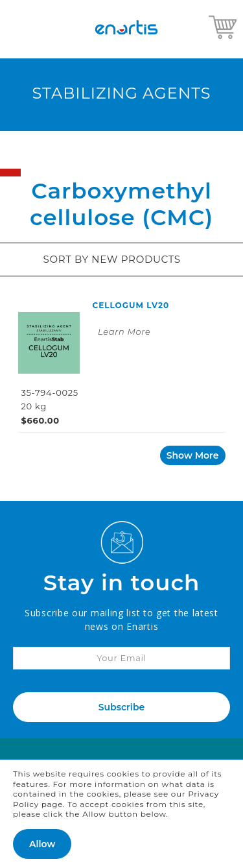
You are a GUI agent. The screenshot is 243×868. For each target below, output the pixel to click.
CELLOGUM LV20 (131, 305)
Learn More (124, 332)
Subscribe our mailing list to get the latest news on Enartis (121, 620)
